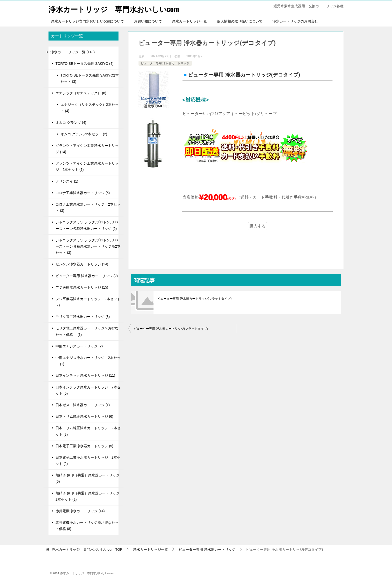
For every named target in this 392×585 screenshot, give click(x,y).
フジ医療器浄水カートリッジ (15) (82, 287)
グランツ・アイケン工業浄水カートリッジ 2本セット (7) (87, 166)
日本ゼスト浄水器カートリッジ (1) (83, 405)
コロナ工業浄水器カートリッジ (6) (83, 193)
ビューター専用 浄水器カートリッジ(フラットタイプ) (194, 298)
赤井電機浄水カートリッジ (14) (80, 511)
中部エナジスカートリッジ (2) (79, 346)
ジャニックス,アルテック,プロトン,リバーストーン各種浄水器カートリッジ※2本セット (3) (88, 246)
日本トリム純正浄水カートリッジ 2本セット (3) (88, 431)
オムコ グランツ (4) (71, 122)
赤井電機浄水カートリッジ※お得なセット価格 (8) (87, 526)
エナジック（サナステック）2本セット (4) (89, 108)
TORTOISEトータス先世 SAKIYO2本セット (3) (90, 78)
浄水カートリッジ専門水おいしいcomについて (87, 21)
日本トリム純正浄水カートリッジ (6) (84, 416)
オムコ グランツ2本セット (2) (84, 134)
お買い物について (148, 21)
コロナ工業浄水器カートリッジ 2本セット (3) (88, 207)
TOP (87, 549)
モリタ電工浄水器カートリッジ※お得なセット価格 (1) (87, 331)
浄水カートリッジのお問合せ (295, 21)
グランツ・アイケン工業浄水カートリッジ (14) (87, 149)
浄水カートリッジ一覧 (189, 21)
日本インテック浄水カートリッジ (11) (85, 375)
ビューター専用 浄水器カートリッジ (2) (87, 276)
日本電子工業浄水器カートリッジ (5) (84, 446)
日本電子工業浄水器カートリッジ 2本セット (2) (88, 461)
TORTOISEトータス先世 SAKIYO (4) (84, 64)
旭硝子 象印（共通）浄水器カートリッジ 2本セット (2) (87, 496)
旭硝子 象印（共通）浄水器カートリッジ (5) (87, 478)
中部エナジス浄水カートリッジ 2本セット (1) (88, 361)
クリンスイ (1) (67, 181)
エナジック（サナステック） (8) (81, 93)
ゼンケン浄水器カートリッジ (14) (82, 264)
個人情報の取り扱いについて (240, 21)
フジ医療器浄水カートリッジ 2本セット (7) (88, 302)
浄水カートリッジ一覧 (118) (73, 52)
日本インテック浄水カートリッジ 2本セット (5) (88, 390)
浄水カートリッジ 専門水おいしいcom (116, 9)
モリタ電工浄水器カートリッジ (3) (83, 317)
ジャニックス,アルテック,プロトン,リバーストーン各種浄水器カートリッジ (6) (87, 225)
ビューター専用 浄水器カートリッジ (165, 63)
